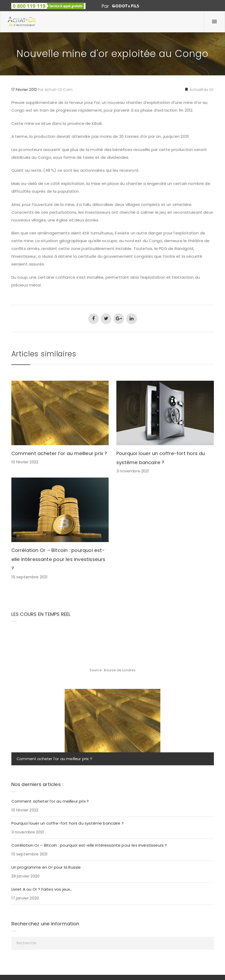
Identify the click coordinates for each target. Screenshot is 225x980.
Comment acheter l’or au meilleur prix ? (59, 453)
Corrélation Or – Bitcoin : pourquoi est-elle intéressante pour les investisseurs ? (58, 559)
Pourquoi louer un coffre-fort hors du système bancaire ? (68, 823)
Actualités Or (201, 90)
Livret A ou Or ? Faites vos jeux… (42, 889)
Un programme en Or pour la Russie (46, 867)
